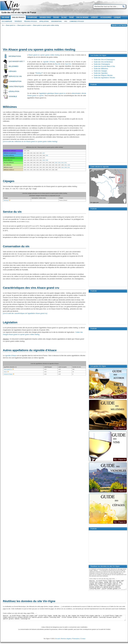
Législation (14, 91)
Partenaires (76, 639)
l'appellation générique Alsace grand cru (52, 93)
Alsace (5, 372)
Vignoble (13, 96)
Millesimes (13, 66)
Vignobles (18, 21)
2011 (69, 167)
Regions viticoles (31, 21)
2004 (56, 163)
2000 (47, 155)
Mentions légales (66, 639)
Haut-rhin (68, 64)
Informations (15, 56)
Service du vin (15, 76)
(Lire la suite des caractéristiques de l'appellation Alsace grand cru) (25, 313)
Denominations (56, 21)
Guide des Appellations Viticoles (104, 78)
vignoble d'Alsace (49, 62)
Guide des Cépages (100, 71)
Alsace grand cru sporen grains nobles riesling (44, 55)
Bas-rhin (58, 64)
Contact (83, 639)
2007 (44, 153)
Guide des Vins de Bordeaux (103, 62)
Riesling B (39, 73)
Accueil (58, 639)
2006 (65, 167)
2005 (44, 160)
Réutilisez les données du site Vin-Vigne (29, 601)
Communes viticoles (77, 21)
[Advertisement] (64, 38)
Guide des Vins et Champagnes (104, 60)
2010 (59, 163)
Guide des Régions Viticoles (103, 75)
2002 (62, 167)
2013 (65, 163)
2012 (62, 163)
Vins (66, 21)
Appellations (44, 21)
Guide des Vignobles (101, 73)
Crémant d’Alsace (8, 374)
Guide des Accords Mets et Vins (104, 66)
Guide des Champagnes (102, 64)
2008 (47, 160)
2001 (65, 165)
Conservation (15, 81)
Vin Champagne (7, 21)
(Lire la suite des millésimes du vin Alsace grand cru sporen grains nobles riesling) (30, 142)
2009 (69, 165)
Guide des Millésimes (101, 69)
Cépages (12, 71)
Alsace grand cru (8, 369)
